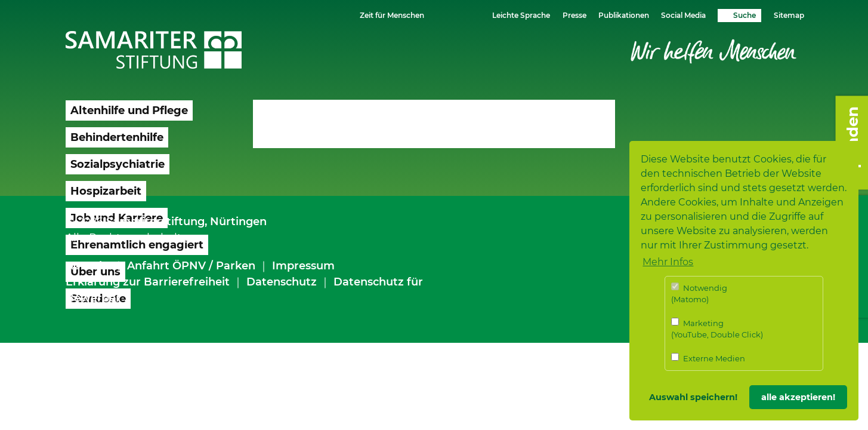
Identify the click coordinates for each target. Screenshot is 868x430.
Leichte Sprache (521, 15)
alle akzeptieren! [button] (798, 397)
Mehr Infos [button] (668, 262)
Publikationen (624, 15)
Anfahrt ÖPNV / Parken (191, 266)
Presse (574, 15)
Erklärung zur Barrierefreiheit (148, 282)
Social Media (683, 15)
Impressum (303, 266)
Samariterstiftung (155, 222)
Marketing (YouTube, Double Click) (717, 329)
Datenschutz (282, 282)
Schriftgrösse (449, 15)
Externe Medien (708, 358)
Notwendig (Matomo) (699, 294)
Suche (745, 15)
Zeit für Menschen (392, 15)
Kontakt (88, 266)
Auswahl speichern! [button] (693, 397)
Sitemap (789, 15)
